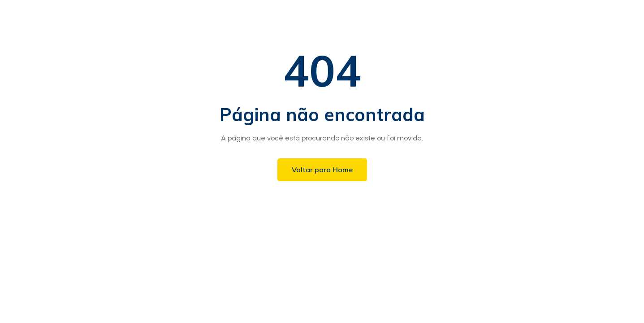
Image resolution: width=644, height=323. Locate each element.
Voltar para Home (322, 170)
